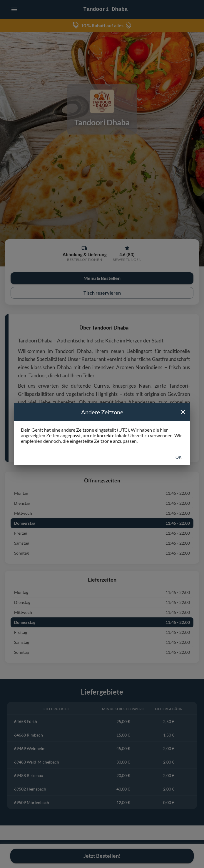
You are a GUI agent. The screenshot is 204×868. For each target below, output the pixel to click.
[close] (183, 412)
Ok (179, 457)
